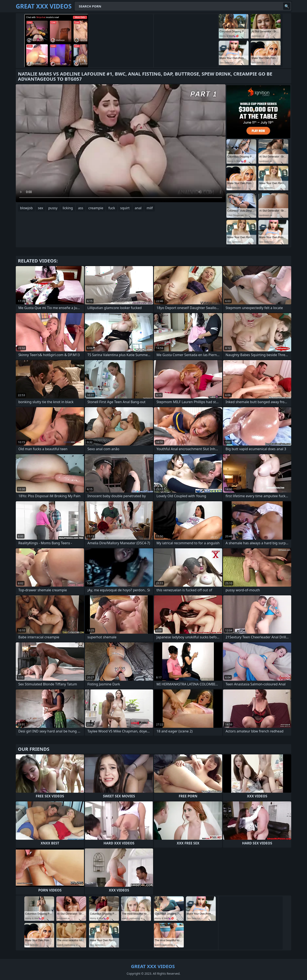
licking (68, 208)
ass (81, 208)
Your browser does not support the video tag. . (121, 143)
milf (150, 208)
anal (138, 208)
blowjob (26, 208)
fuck (112, 208)
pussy (53, 208)
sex (41, 208)
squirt (125, 208)
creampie (96, 208)
